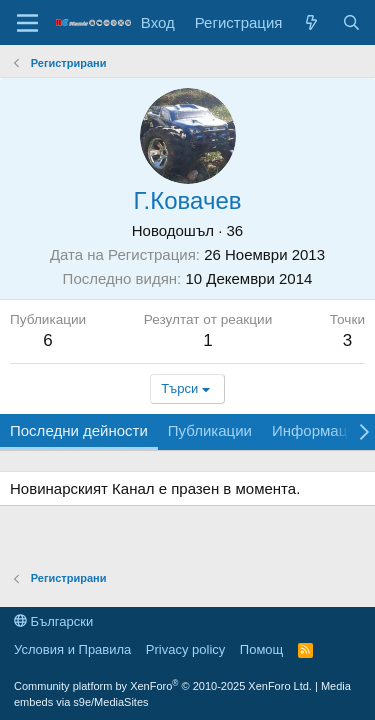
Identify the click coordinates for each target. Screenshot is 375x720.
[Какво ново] (311, 22)
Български (53, 621)
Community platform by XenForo (163, 686)
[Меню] (27, 23)
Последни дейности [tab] (79, 430)
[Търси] (351, 22)
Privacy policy (185, 649)
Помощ (261, 649)
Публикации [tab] (210, 430)
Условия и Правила (72, 649)
